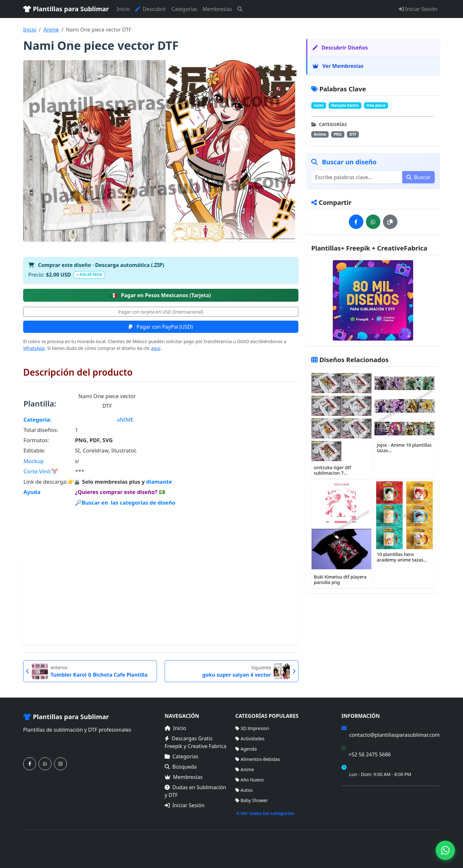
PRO (338, 134)
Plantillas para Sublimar (66, 9)
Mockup (34, 461)
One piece (376, 105)
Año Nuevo (250, 780)
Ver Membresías (338, 66)
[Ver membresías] (373, 300)
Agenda (246, 749)
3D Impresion (252, 728)
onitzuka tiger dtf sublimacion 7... (332, 470)
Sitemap (431, 845)
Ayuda (32, 492)
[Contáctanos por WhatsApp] (45, 764)
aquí (156, 348)
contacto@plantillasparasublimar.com (394, 735)
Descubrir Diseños (340, 48)
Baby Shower (252, 800)
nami (319, 105)
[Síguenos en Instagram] (60, 764)
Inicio (123, 9)
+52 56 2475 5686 (370, 754)
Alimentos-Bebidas (258, 759)
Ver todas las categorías (265, 813)
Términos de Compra (363, 795)
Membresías (217, 9)
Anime (51, 30)
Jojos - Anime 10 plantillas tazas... (404, 448)
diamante (159, 482)
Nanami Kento (345, 105)
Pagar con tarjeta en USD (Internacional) (161, 312)
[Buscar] (240, 9)
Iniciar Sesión (418, 9)
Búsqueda (181, 767)
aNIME (125, 420)
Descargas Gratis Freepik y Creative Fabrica (195, 742)
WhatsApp (34, 348)
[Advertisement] (161, 599)
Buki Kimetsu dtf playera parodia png (340, 580)
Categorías (184, 9)
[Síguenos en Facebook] (30, 764)
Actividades (250, 739)
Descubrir (151, 9)
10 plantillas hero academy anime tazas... (402, 557)
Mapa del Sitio (356, 804)
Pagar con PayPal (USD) (161, 327)
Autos (244, 790)
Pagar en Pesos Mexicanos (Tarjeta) (161, 295)
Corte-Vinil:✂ (41, 471)
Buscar (418, 177)
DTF (353, 134)
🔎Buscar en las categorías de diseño (125, 503)
